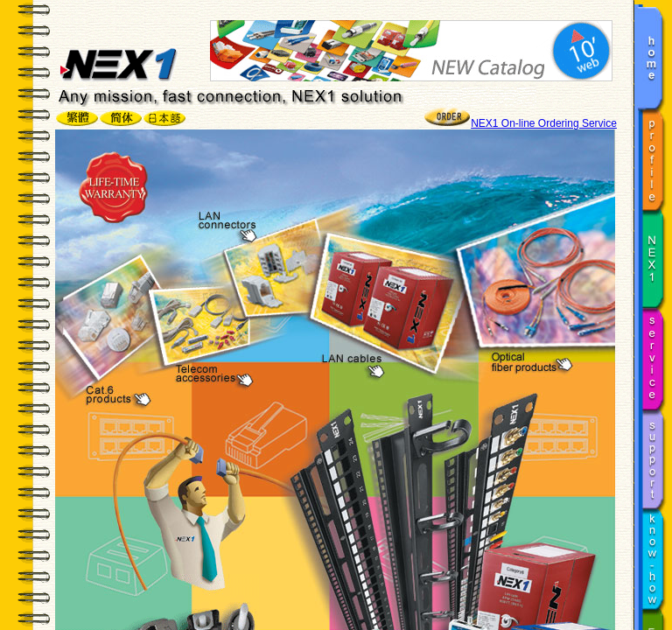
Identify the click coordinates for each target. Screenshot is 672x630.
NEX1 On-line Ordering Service (544, 123)
